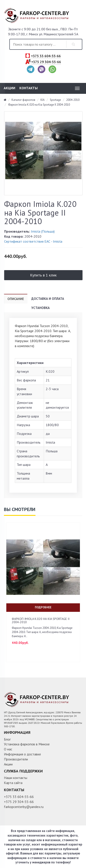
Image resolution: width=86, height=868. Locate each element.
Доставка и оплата (48, 299)
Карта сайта (13, 783)
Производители (16, 759)
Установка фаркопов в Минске (27, 744)
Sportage (55, 100)
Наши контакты (16, 778)
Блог (7, 739)
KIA (43, 100)
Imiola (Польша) (43, 231)
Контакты (29, 88)
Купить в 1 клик (43, 275)
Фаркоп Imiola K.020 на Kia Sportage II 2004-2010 (39, 105)
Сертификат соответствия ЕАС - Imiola (33, 241)
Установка (40, 308)
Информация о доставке (22, 754)
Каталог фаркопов (23, 100)
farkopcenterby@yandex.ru (24, 807)
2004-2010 (73, 100)
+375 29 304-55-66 (46, 62)
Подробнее (43, 607)
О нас (8, 749)
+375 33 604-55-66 (46, 56)
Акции (9, 88)
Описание (16, 299)
